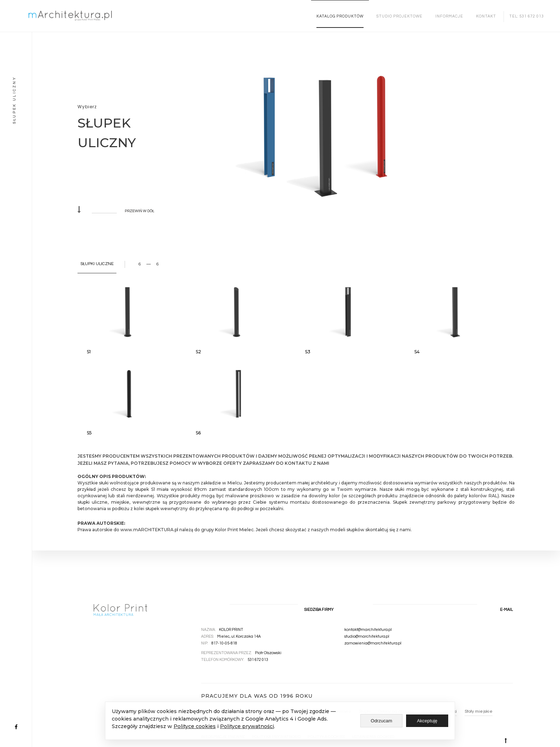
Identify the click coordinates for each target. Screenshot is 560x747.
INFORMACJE (449, 16)
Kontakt (486, 16)
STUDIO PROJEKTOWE (399, 16)
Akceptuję (427, 721)
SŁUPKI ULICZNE (97, 264)
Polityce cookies (195, 726)
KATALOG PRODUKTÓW (340, 16)
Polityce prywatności (247, 726)
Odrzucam (381, 721)
